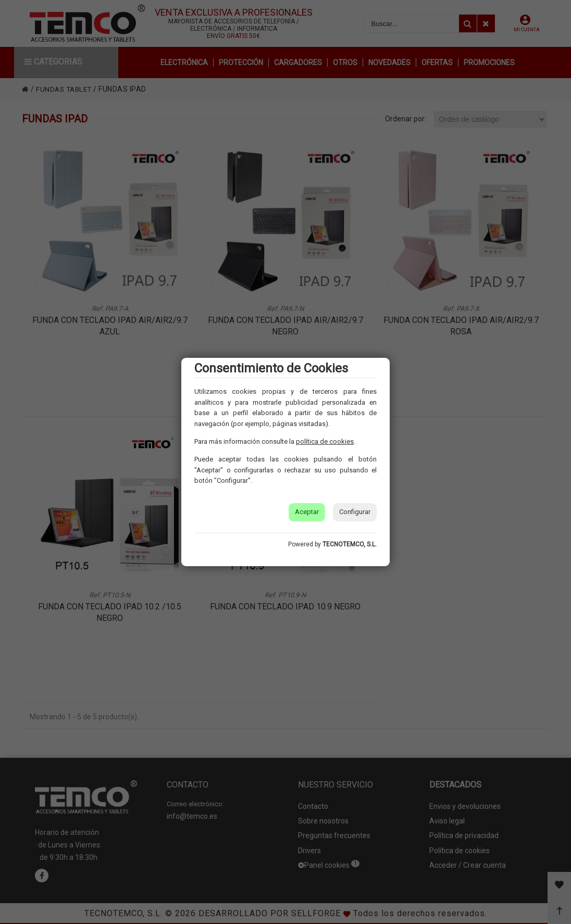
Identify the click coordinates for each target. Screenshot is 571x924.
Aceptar (307, 512)
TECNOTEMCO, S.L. (350, 544)
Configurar (355, 512)
